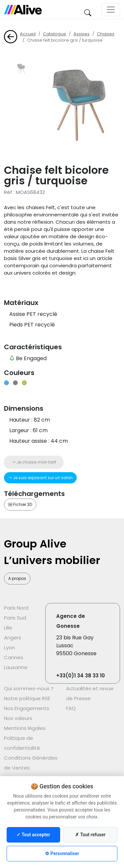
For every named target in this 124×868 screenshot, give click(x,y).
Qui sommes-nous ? (29, 688)
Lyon (9, 647)
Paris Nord (16, 608)
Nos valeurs (18, 718)
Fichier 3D (20, 504)
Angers (13, 638)
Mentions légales (25, 728)
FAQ (71, 708)
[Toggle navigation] (111, 10)
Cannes (14, 657)
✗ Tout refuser (90, 835)
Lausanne (16, 667)
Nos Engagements (27, 708)
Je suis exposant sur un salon (40, 478)
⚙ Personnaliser (62, 853)
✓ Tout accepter (33, 835)
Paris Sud (15, 618)
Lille (8, 628)
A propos (17, 578)
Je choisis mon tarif (34, 462)
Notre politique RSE (27, 698)
